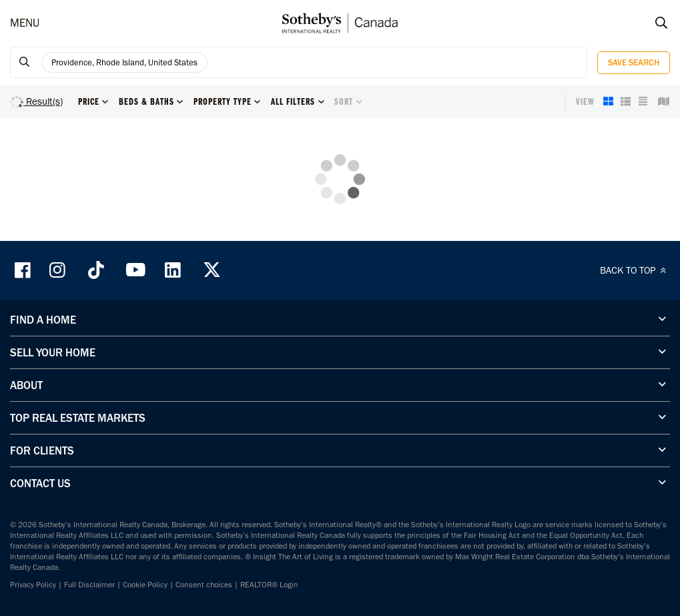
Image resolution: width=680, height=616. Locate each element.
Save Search (634, 62)
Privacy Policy (33, 585)
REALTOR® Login (269, 585)
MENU (25, 23)
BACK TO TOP (635, 270)
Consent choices (204, 585)
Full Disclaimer (89, 585)
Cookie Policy (145, 585)
